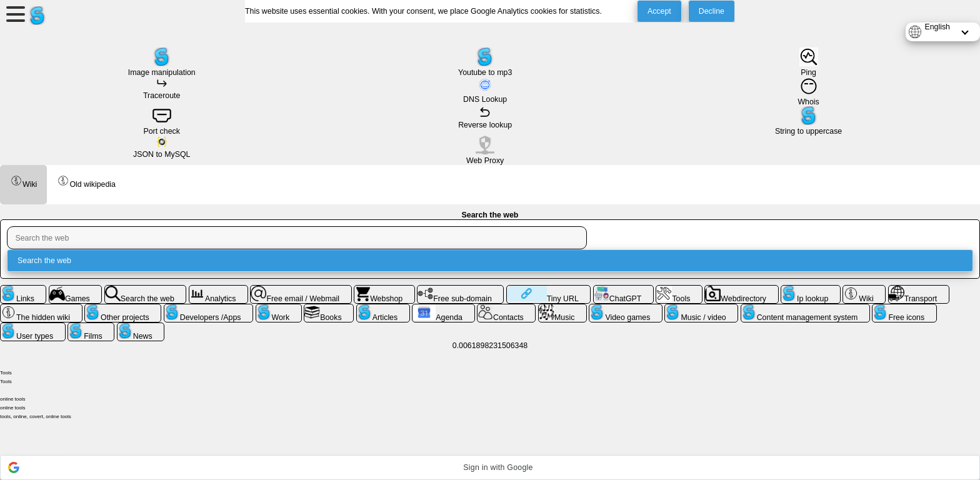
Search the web (44, 261)
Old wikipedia (86, 182)
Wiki (23, 182)
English (937, 27)
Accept (659, 11)
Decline (712, 11)
